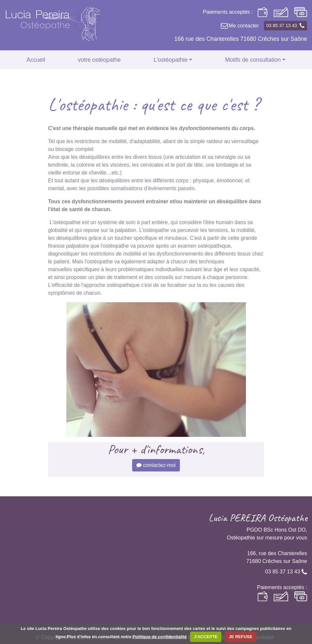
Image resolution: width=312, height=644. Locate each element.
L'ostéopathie (170, 60)
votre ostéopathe (99, 60)
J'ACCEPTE (206, 637)
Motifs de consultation (253, 60)
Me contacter (239, 26)
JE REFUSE (240, 637)
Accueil (36, 60)
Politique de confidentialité (159, 637)
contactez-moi (156, 465)
